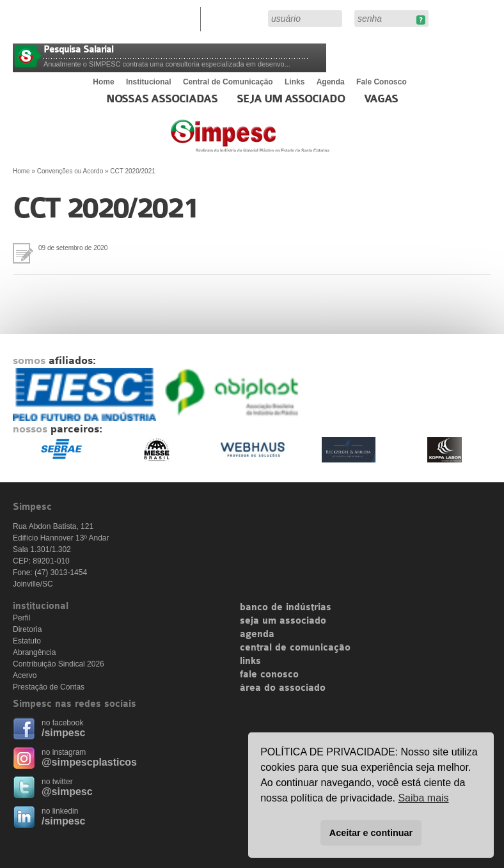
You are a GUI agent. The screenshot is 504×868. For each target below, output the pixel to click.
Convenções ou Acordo (70, 171)
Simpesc (281, 142)
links (250, 661)
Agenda (331, 82)
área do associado (283, 688)
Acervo (25, 675)
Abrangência (34, 652)
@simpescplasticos (89, 762)
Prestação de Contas (49, 687)
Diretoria (27, 629)
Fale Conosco (382, 82)
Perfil (21, 618)
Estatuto (27, 641)
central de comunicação (295, 648)
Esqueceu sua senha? (421, 20)
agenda (257, 635)
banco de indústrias (286, 608)
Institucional (149, 82)
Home (103, 82)
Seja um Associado (291, 99)
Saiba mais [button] (423, 798)
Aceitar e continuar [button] (371, 833)
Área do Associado (236, 18)
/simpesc (63, 733)
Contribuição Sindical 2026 (59, 664)
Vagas (381, 99)
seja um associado (283, 621)
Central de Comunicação (228, 82)
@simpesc (67, 792)
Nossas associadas (162, 99)
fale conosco (269, 675)
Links (295, 82)
